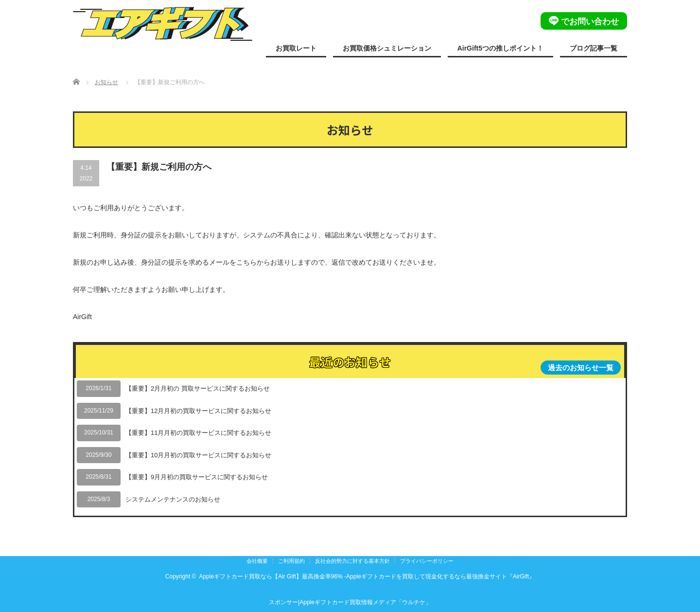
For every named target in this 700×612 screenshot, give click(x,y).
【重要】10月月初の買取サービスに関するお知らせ (198, 455)
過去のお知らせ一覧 (581, 368)
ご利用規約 (291, 561)
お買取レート (296, 48)
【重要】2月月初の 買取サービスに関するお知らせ (198, 388)
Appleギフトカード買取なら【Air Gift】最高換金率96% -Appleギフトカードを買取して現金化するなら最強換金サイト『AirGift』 (367, 576)
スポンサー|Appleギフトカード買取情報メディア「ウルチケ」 (350, 602)
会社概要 (257, 561)
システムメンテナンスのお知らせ (173, 499)
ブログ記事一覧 (594, 48)
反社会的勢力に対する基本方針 (352, 561)
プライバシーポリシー (427, 561)
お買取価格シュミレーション (387, 48)
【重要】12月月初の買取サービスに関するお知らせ (198, 411)
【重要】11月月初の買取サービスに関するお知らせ (198, 433)
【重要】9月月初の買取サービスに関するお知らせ (197, 477)
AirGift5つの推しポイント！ (500, 48)
